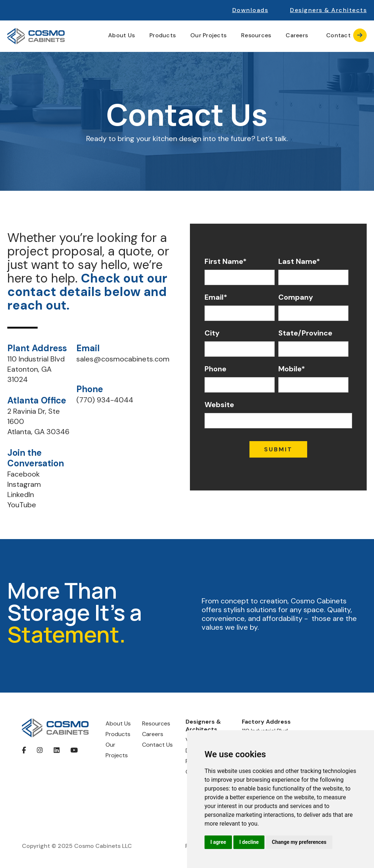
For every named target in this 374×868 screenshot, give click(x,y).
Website (219, 405)
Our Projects (208, 35)
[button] (328, 10)
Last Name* (299, 261)
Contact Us (157, 745)
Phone (215, 369)
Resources (156, 723)
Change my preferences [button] (299, 842)
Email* (216, 297)
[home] (36, 36)
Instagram (24, 484)
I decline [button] (249, 842)
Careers (297, 35)
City (212, 333)
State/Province (305, 333)
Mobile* (292, 369)
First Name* (226, 261)
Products (118, 734)
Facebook (24, 474)
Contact (346, 35)
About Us (118, 723)
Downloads (250, 10)
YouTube (22, 505)
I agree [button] (218, 842)
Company (296, 297)
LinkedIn (21, 494)
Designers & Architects (203, 726)
